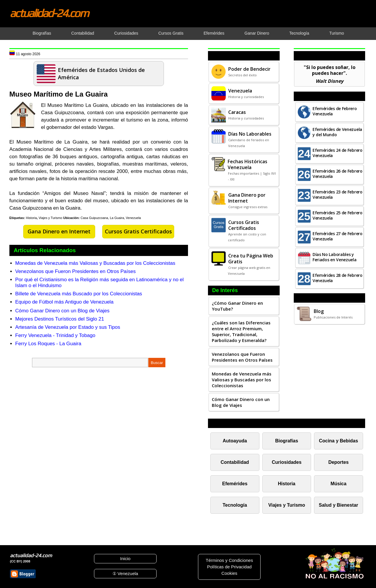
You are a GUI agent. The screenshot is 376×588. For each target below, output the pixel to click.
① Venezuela (125, 573)
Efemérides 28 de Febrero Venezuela (338, 278)
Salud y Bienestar (338, 505)
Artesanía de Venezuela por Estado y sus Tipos (68, 327)
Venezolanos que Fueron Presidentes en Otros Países (75, 271)
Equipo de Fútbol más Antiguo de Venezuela (64, 302)
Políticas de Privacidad (229, 567)
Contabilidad (235, 462)
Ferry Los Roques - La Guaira (48, 344)
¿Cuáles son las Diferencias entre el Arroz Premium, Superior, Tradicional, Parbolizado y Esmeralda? (241, 331)
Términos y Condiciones (229, 560)
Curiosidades (287, 462)
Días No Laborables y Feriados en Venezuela (335, 257)
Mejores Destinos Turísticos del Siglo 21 (60, 319)
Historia (31, 218)
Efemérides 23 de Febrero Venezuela (338, 194)
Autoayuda (235, 441)
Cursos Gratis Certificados (138, 231)
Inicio (125, 558)
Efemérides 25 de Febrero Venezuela (338, 215)
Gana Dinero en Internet (59, 231)
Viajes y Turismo (50, 218)
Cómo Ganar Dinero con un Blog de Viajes (62, 311)
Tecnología (235, 505)
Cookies (229, 573)
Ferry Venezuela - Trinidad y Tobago (55, 335)
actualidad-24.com (49, 13)
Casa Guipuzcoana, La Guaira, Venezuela (111, 218)
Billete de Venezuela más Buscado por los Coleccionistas (79, 294)
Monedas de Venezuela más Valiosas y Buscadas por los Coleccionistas (95, 263)
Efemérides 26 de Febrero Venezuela (338, 174)
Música (338, 484)
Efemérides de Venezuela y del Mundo (337, 132)
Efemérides (235, 484)
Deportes (339, 462)
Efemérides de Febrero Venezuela (335, 111)
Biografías (287, 441)
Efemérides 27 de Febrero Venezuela (338, 236)
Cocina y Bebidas (339, 441)
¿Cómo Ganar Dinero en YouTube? (237, 306)
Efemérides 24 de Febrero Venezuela (338, 153)
